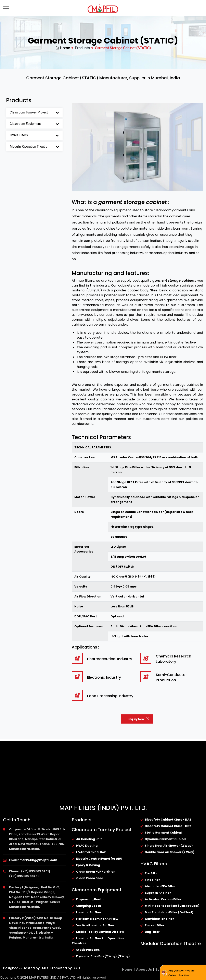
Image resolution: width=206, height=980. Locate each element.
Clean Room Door (90, 878)
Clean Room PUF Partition (96, 872)
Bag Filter (152, 932)
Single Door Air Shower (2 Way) (169, 846)
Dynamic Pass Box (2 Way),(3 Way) (103, 956)
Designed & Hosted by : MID (25, 968)
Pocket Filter (155, 925)
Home (63, 48)
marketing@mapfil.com (38, 860)
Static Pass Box (88, 950)
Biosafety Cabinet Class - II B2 (168, 826)
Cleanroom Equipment (25, 124)
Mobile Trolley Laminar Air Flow (100, 932)
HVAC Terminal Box (91, 852)
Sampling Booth (89, 906)
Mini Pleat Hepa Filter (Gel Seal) (169, 912)
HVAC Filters (19, 135)
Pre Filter (152, 873)
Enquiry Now (138, 719)
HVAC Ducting (87, 846)
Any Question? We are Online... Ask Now (181, 973)
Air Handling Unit (89, 839)
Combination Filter (159, 919)
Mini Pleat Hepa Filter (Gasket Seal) (172, 906)
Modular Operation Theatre (29, 147)
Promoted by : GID (65, 968)
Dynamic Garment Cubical (165, 839)
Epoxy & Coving (88, 865)
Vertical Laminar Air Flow (95, 925)
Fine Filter (152, 880)
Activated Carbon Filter (163, 899)
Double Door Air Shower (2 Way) (170, 852)
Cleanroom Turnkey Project (29, 112)
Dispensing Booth (90, 899)
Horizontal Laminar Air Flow (97, 919)
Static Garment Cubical (163, 833)
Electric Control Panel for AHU (99, 859)
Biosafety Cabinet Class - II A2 (168, 820)
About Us (144, 970)
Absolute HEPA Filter (160, 886)
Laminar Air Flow (89, 912)
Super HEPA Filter (158, 893)
